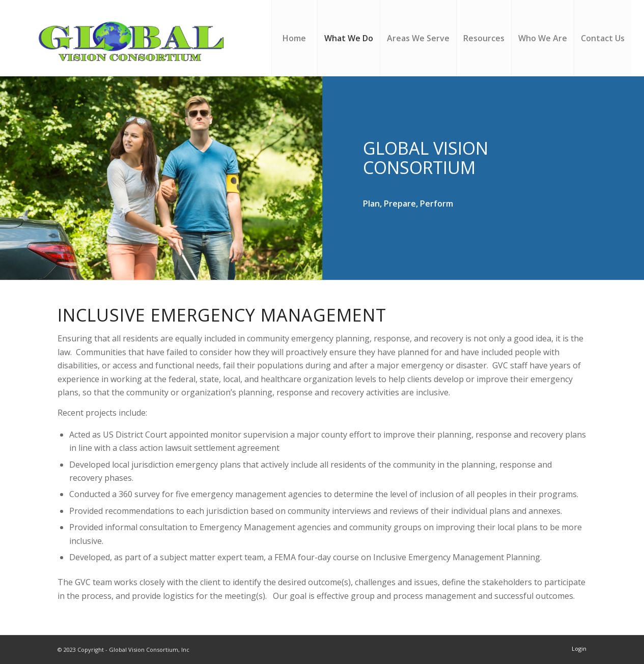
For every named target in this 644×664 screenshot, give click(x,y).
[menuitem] (294, 38)
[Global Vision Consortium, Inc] (135, 38)
